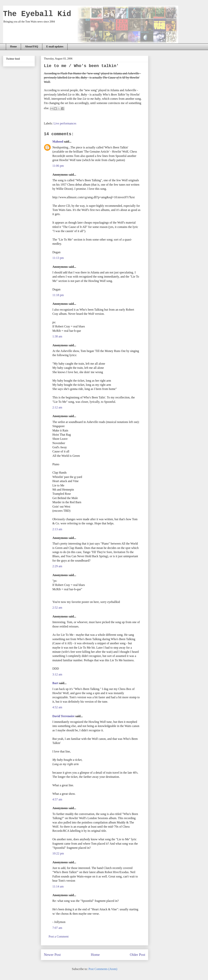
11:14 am (58, 886)
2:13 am (57, 529)
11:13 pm (58, 258)
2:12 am (57, 407)
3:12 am (57, 674)
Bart (55, 683)
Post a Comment (59, 936)
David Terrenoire (63, 716)
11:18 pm (58, 295)
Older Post (137, 955)
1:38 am (57, 336)
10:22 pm (58, 853)
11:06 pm (58, 166)
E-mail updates (55, 47)
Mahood (58, 142)
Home (13, 47)
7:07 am (57, 928)
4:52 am (57, 707)
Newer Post (52, 955)
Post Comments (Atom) (103, 969)
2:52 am (57, 608)
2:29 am (57, 566)
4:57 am (57, 799)
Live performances (65, 123)
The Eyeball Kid (37, 14)
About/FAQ (32, 47)
